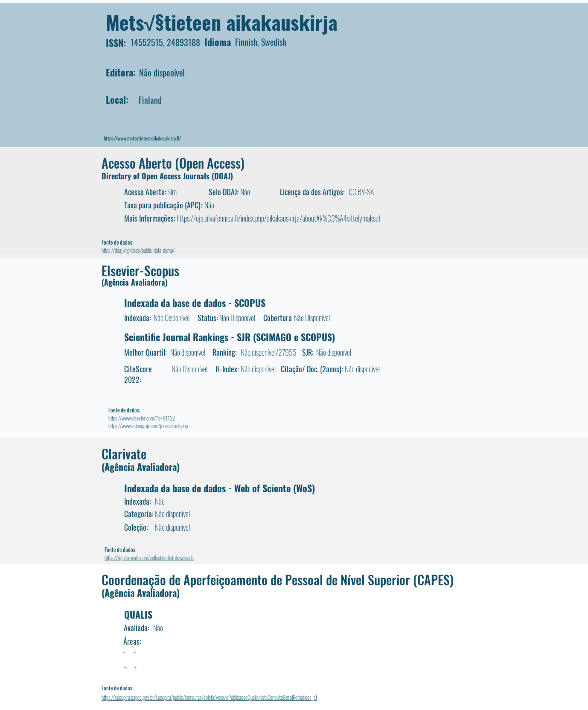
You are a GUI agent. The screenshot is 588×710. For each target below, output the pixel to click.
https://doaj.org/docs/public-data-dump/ (138, 250)
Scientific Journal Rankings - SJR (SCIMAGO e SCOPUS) (230, 337)
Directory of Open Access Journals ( (158, 176)
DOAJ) (224, 176)
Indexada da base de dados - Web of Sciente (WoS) (220, 488)
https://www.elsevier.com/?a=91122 (142, 418)
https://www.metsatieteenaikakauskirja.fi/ (142, 138)
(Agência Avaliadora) (135, 282)
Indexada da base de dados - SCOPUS (195, 303)
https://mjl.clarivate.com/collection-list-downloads (149, 558)
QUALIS (138, 614)
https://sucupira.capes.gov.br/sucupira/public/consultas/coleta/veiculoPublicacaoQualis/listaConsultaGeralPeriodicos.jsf (209, 697)
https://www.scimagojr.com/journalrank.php (148, 426)
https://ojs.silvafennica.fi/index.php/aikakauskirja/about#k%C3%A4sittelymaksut (279, 218)
